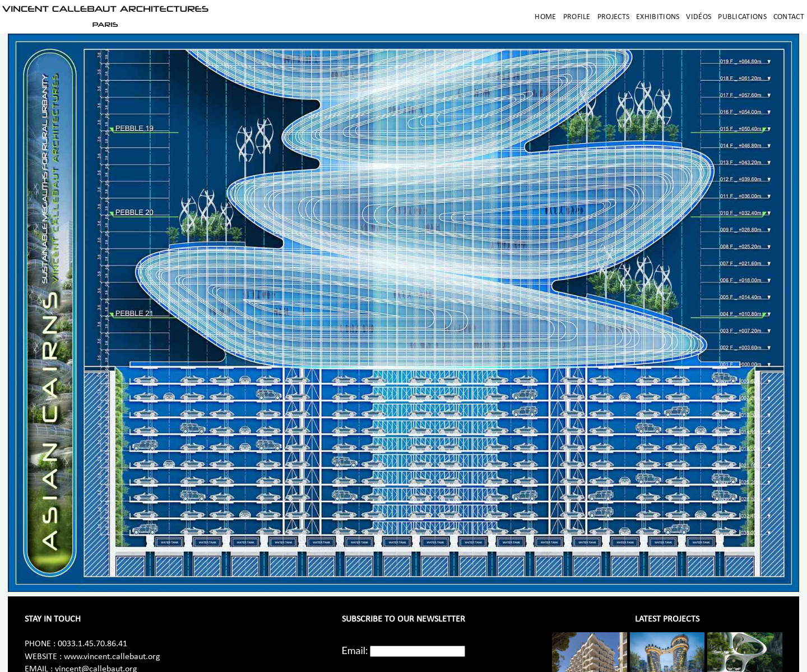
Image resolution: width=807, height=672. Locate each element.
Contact (789, 17)
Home (545, 17)
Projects (613, 17)
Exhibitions (658, 17)
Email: (355, 650)
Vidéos (699, 17)
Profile (577, 17)
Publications (742, 17)
